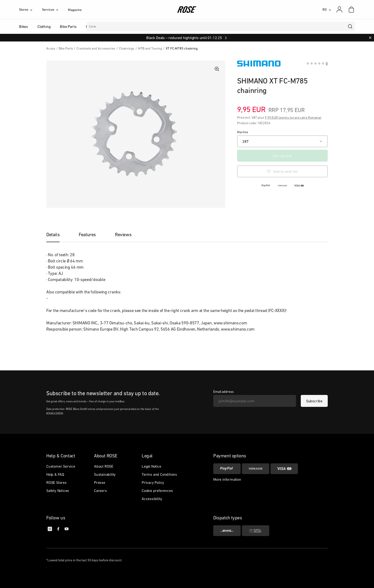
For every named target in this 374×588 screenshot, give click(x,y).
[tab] (58, 235)
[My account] (339, 10)
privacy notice (55, 413)
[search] (350, 26)
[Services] (55, 10)
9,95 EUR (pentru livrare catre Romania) (293, 118)
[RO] (327, 10)
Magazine (75, 10)
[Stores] (31, 10)
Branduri (147, 26)
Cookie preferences (157, 491)
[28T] (282, 141)
